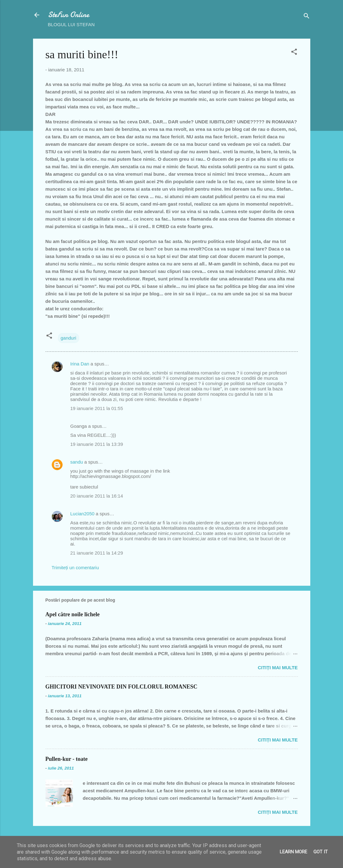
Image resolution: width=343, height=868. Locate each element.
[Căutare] (307, 17)
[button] (294, 53)
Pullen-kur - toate (67, 759)
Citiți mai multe (278, 668)
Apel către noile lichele (73, 614)
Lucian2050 (83, 514)
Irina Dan (80, 364)
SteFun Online (69, 15)
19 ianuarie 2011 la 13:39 (97, 444)
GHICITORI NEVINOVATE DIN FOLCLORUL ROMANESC (121, 687)
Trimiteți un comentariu (75, 568)
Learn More (293, 852)
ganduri (69, 338)
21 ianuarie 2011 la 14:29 (97, 553)
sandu (77, 462)
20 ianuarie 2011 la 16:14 (97, 496)
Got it (321, 852)
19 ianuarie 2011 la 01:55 (97, 408)
